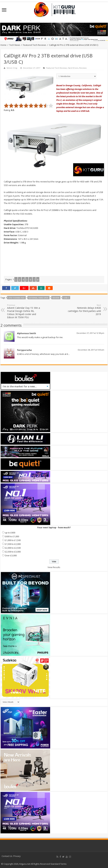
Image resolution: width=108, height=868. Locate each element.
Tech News (15, 45)
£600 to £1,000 (12, 536)
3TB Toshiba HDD (17, 298)
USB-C (66, 298)
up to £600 (10, 533)
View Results (54, 567)
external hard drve (39, 298)
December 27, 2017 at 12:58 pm (90, 333)
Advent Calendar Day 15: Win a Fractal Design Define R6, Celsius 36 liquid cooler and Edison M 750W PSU (24, 311)
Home (3, 45)
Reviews (83, 68)
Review (56, 298)
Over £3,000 (11, 555)
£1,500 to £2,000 (13, 544)
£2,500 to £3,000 (13, 552)
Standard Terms (58, 864)
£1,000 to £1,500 (13, 540)
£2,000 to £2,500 (13, 548)
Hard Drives (73, 68)
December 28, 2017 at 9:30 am (91, 350)
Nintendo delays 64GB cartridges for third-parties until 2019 (84, 310)
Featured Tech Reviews (35, 45)
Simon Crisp (12, 68)
